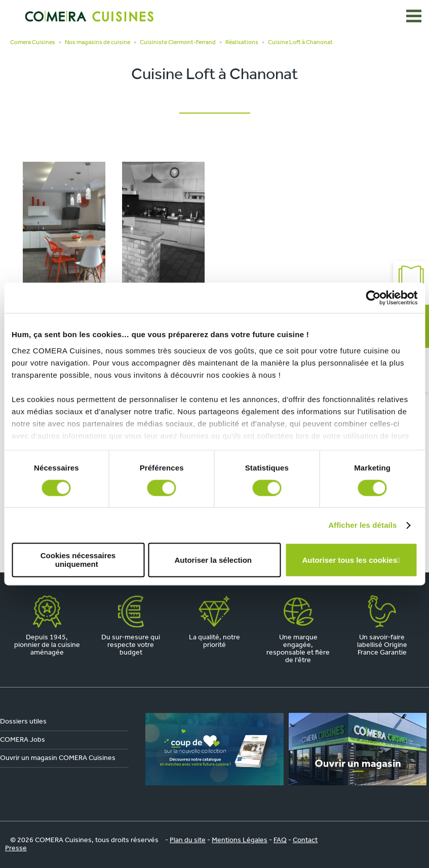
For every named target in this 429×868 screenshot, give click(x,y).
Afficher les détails (362, 525)
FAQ (280, 840)
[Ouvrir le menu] (414, 16)
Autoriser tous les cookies (349, 560)
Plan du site (188, 840)
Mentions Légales (240, 840)
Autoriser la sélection (213, 560)
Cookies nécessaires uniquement (78, 560)
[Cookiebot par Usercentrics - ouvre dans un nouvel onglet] (373, 298)
